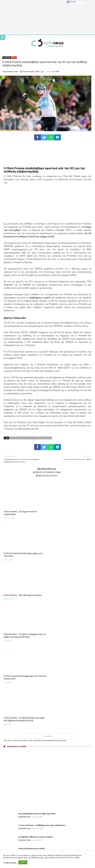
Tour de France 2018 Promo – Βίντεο (71, 458)
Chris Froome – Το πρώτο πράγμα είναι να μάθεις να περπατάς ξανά (70, 555)
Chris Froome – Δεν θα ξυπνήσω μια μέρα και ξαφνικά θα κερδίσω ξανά (69, 596)
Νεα (14, 58)
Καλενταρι (6, 772)
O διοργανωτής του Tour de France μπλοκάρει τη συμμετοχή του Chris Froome (24, 459)
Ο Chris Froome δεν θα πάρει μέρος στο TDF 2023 (68, 513)
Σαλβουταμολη (45, 438)
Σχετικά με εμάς (9, 761)
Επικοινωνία (7, 784)
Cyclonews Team (12, 72)
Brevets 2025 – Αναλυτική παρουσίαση (21, 780)
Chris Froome (15, 438)
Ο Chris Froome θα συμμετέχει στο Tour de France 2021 (25, 596)
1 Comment (47, 614)
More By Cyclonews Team (47, 472)
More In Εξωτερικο (47, 476)
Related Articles (47, 469)
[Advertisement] (47, 205)
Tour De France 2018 (30, 438)
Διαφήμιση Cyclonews (11, 769)
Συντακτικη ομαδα (10, 765)
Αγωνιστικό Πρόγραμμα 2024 (16, 776)
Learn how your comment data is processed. (50, 618)
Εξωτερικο (7, 58)
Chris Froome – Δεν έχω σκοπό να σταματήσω (20, 513)
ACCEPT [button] (23, 862)
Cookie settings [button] (10, 862)
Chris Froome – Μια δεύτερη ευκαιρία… (23, 553)
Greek (71, 2)
